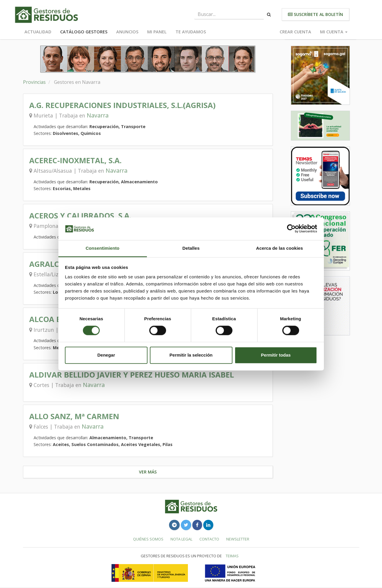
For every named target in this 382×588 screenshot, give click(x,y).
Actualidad (38, 32)
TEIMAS (232, 556)
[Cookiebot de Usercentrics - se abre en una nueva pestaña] (291, 229)
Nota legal (181, 539)
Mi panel (157, 32)
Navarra (98, 115)
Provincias (34, 82)
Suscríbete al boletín (315, 14)
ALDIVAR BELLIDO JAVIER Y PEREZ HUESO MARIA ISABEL (132, 375)
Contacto (209, 539)
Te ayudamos (191, 32)
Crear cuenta (295, 32)
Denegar (106, 355)
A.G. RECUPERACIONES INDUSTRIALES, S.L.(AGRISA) (122, 105)
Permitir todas (276, 355)
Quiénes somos (148, 539)
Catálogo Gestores (84, 32)
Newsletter (238, 539)
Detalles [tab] (191, 248)
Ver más (148, 472)
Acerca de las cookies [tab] (279, 248)
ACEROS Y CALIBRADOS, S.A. (80, 216)
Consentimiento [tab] (103, 248)
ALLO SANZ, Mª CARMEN (74, 416)
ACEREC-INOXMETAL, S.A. (75, 160)
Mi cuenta (334, 32)
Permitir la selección (191, 355)
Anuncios (127, 32)
